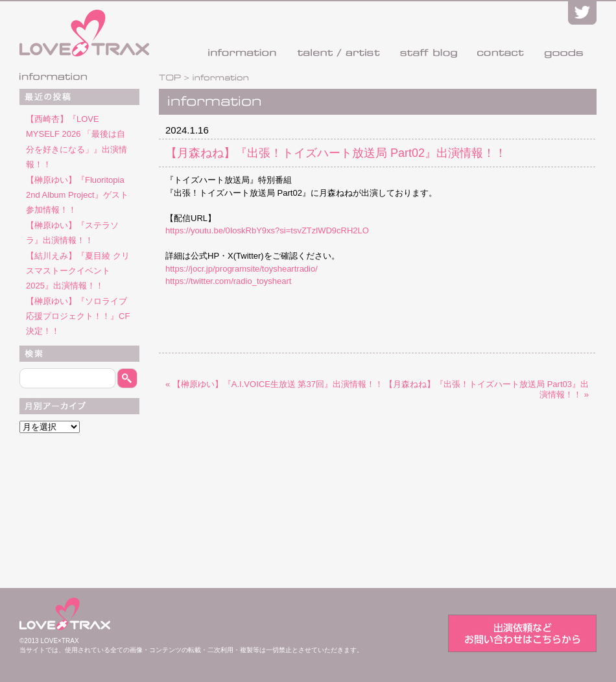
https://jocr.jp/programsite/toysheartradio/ (242, 269)
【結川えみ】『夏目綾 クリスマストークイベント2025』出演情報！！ (78, 271)
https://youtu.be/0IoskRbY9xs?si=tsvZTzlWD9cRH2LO (267, 230)
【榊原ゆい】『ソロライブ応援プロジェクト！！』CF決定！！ (78, 316)
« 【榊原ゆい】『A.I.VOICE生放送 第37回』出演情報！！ (274, 384)
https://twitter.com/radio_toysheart (228, 281)
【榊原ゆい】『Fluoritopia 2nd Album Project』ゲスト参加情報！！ (77, 195)
